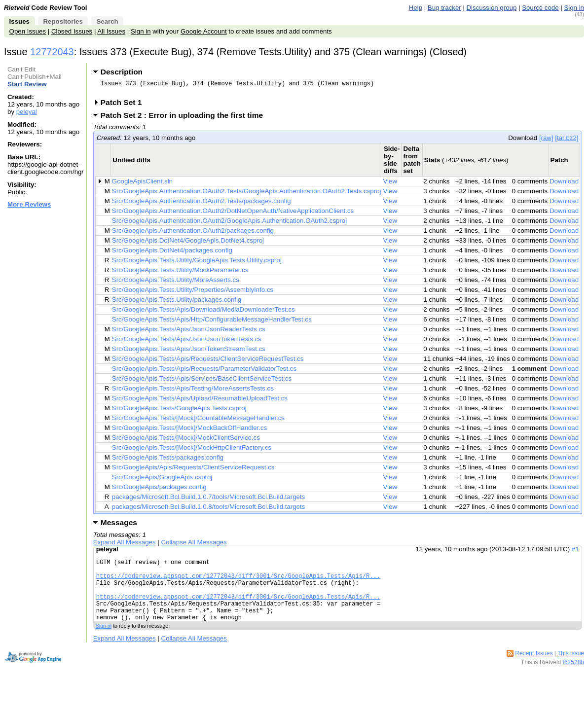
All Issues (111, 31)
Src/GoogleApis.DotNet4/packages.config (172, 253)
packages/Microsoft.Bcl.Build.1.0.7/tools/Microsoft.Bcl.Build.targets (209, 500)
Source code (540, 8)
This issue (571, 670)
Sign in (574, 8)
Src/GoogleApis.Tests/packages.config (168, 460)
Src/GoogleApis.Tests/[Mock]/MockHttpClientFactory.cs (192, 450)
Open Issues (28, 31)
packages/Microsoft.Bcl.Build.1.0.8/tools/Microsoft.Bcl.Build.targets (209, 510)
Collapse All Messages (194, 545)
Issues (19, 21)
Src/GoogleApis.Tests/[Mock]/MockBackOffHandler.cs (190, 431)
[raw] (546, 141)
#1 (575, 552)
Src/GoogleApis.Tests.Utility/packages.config (177, 303)
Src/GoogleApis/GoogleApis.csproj (162, 480)
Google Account (204, 31)
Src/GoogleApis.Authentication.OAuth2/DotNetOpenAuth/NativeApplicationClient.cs (233, 214)
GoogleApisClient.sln (142, 184)
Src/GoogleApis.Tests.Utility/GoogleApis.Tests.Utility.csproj (197, 263)
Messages (119, 525)
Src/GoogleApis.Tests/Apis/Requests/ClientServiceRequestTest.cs (208, 362)
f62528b (573, 678)
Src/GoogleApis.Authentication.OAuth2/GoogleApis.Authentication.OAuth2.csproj (229, 224)
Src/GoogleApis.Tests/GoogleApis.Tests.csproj (179, 411)
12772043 (52, 52)
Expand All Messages (125, 545)
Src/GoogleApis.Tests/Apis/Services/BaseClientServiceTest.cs (202, 381)
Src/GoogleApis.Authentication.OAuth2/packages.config (193, 233)
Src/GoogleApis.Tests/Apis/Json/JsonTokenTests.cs (187, 342)
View (390, 184)
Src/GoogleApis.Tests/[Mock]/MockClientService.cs (186, 441)
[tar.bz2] (567, 141)
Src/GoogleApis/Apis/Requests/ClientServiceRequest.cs (193, 470)
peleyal (27, 112)
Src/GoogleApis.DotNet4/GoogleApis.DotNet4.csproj (188, 243)
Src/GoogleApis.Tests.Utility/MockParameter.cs (180, 273)
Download (564, 184)
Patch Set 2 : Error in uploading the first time (185, 118)
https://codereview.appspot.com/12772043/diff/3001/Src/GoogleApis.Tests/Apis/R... (238, 583)
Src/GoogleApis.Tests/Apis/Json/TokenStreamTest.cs (189, 352)
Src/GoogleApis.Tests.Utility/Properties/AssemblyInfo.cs (193, 293)
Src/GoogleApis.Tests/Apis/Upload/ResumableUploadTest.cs (200, 401)
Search (107, 21)
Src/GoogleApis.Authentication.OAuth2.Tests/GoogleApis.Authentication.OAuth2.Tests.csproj (247, 194)
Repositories (63, 21)
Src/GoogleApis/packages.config (159, 490)
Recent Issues (534, 670)
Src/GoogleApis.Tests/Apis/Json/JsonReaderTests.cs (189, 332)
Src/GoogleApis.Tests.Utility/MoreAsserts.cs (176, 283)
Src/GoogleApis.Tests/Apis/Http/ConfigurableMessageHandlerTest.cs (212, 322)
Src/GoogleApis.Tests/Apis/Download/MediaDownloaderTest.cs (203, 312)
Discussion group (492, 8)
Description (122, 72)
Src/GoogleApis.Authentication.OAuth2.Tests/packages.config (202, 204)
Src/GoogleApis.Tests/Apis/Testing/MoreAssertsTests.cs (193, 391)
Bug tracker (444, 8)
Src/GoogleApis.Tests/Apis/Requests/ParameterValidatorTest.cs (204, 372)
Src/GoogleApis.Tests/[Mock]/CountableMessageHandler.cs (198, 421)
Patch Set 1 (125, 105)
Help (416, 8)
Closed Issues (72, 31)
